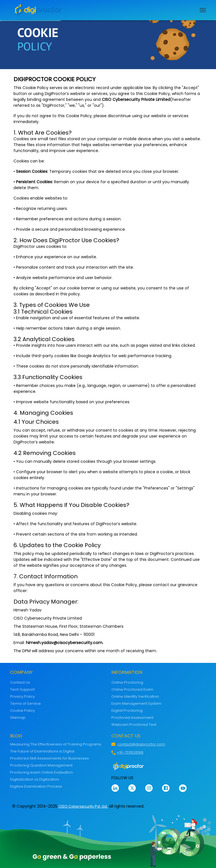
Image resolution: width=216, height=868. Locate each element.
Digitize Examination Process (36, 786)
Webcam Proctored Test (134, 725)
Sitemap (18, 718)
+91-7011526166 (130, 752)
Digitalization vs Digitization (35, 779)
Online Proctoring (127, 682)
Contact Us (20, 682)
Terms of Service (25, 703)
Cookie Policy (22, 711)
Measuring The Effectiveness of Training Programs (56, 744)
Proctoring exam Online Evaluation (41, 772)
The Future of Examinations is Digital (42, 751)
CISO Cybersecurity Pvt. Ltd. (83, 806)
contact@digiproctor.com (141, 744)
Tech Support (22, 689)
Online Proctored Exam (132, 689)
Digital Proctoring (127, 711)
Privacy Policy (22, 696)
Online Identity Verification (135, 696)
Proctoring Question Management (41, 765)
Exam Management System (136, 703)
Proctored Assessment (132, 718)
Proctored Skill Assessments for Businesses (49, 758)
